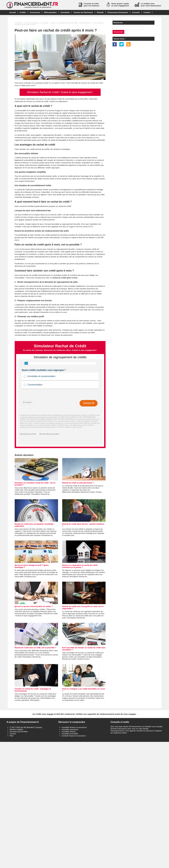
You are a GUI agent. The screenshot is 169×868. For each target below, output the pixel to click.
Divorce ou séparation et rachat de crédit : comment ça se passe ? (80, 566)
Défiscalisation (50, 12)
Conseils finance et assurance (74, 736)
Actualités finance (69, 732)
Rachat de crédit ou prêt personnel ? (78, 483)
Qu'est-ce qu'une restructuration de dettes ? (34, 606)
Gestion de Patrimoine (83, 12)
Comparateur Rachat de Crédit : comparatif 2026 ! (74, 23)
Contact (147, 12)
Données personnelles (19, 732)
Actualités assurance (70, 729)
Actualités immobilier (70, 734)
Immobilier (65, 12)
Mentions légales (16, 729)
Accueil (13, 12)
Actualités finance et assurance (74, 727)
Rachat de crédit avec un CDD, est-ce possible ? (36, 648)
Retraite (100, 12)
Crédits (23, 12)
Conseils (136, 12)
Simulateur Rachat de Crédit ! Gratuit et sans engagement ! (60, 92)
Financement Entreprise (118, 12)
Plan (11, 736)
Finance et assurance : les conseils (36, 23)
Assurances (35, 12)
